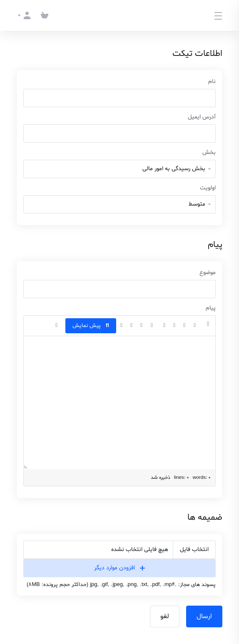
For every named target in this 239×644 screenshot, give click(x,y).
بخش (209, 152)
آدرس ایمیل (202, 117)
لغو (165, 616)
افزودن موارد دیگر (119, 568)
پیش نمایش (91, 326)
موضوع (208, 273)
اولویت (208, 188)
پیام (211, 308)
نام (212, 82)
